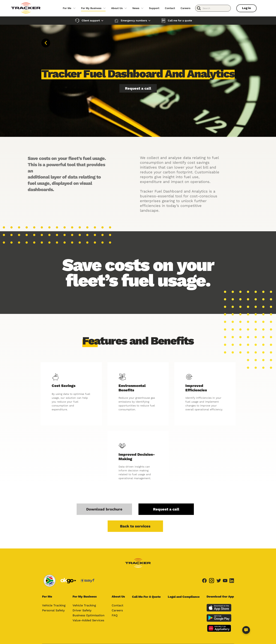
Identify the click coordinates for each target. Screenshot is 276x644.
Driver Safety (82, 610)
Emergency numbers (134, 20)
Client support (91, 20)
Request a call (138, 88)
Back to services (135, 526)
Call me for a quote (180, 20)
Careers (185, 8)
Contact (170, 8)
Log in (246, 8)
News (136, 8)
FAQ (115, 615)
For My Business (91, 8)
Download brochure (104, 509)
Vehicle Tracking (54, 605)
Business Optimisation (89, 615)
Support (154, 8)
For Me (67, 8)
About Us (117, 8)
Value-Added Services (88, 620)
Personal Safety (53, 610)
